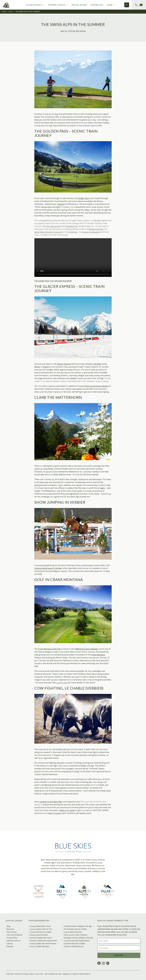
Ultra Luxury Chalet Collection (75, 935)
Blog (11, 11)
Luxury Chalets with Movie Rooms (42, 944)
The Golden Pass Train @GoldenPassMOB (53, 281)
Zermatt (97, 364)
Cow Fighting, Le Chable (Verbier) (69, 688)
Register (119, 955)
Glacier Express (64, 364)
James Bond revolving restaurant (48, 232)
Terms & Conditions (14, 935)
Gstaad (61, 204)
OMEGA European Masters (87, 649)
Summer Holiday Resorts (73, 946)
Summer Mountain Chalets (74, 944)
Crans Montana (98, 655)
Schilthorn (73, 232)
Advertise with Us (13, 941)
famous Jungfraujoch (91, 232)
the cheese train (54, 226)
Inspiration (97, 5)
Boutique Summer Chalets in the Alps (78, 938)
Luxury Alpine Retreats (72, 932)
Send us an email (67, 810)
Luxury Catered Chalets (38, 935)
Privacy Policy (12, 938)
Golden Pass (84, 198)
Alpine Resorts (35, 5)
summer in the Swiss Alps (51, 802)
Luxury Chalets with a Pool (40, 926)
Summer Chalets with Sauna (40, 938)
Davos (46, 367)
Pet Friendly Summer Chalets (75, 929)
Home (4, 11)
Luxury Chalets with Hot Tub (40, 929)
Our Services (11, 932)
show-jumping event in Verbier (48, 568)
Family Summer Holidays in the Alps (78, 926)
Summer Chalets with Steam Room (43, 941)
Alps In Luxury (55, 813)
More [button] (111, 5)
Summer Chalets (58, 5)
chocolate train (71, 226)
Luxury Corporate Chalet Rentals (76, 941)
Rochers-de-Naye (96, 229)
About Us (10, 929)
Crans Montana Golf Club (49, 649)
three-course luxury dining (96, 386)
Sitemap (10, 946)
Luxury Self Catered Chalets (40, 932)
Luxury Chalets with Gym (39, 946)
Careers (9, 944)
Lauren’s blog (62, 683)
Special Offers (79, 5)
